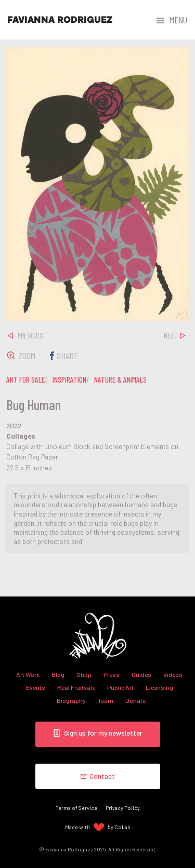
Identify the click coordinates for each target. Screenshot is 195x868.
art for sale (25, 379)
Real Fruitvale (76, 687)
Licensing (159, 687)
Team (106, 700)
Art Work (28, 674)
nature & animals (120, 379)
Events (36, 687)
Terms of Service (76, 808)
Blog (58, 674)
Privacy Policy (123, 808)
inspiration (69, 379)
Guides (141, 674)
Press (112, 674)
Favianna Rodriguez (60, 20)
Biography (71, 700)
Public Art (120, 687)
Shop (84, 674)
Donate (135, 700)
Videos (173, 674)
